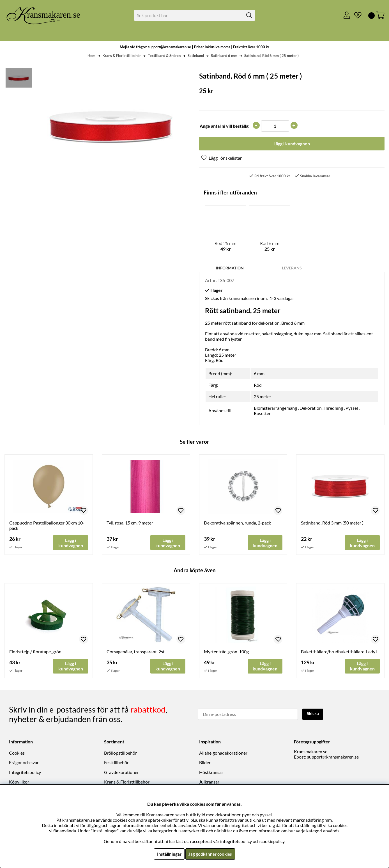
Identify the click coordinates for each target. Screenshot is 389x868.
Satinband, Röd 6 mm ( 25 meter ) (271, 56)
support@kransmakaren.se (333, 757)
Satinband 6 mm (224, 56)
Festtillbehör (116, 763)
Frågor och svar (24, 763)
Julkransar (209, 782)
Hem (91, 56)
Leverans (292, 268)
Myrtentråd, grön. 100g (226, 652)
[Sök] (194, 15)
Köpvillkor (19, 782)
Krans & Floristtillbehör (122, 56)
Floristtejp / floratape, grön (35, 652)
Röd (258, 385)
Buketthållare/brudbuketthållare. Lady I (339, 652)
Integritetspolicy (25, 772)
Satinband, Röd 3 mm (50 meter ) (332, 523)
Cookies (17, 753)
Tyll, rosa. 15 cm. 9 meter (130, 523)
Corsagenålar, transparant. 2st (136, 652)
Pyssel (352, 408)
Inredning (334, 408)
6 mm (259, 374)
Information (230, 268)
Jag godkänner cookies (210, 854)
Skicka (313, 714)
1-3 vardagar (282, 298)
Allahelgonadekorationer (223, 753)
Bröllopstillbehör (120, 753)
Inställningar (169, 854)
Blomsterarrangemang (275, 408)
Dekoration (311, 408)
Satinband (196, 56)
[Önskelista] (356, 15)
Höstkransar (211, 772)
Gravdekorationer (121, 772)
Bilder (205, 763)
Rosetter (262, 414)
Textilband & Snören (164, 56)
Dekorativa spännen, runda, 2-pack (237, 523)
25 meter (263, 397)
